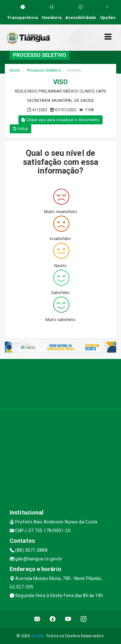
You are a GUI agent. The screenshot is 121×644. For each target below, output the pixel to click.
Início (15, 70)
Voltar (20, 129)
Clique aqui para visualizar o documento (60, 120)
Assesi (38, 636)
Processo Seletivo (44, 70)
